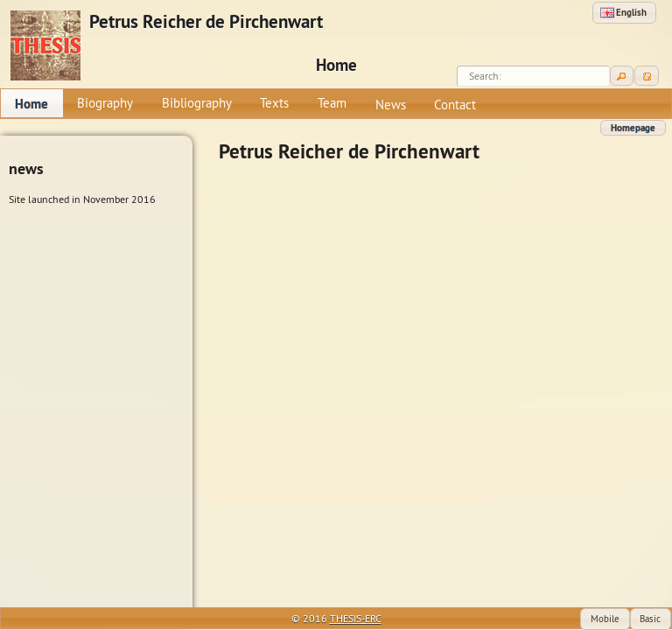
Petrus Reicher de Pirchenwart (206, 22)
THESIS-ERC (356, 618)
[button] (624, 13)
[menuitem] (32, 103)
